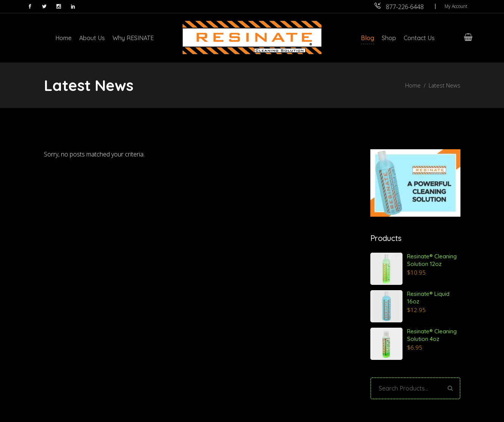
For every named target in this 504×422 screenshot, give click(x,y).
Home (413, 85)
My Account (456, 6)
